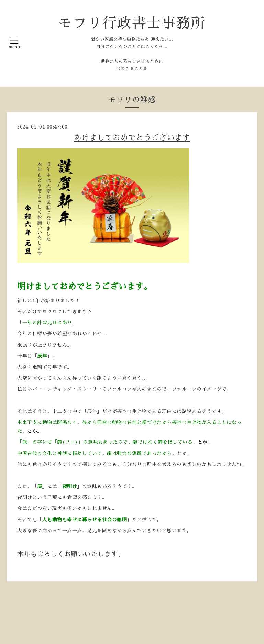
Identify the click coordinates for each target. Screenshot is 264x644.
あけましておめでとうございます (132, 138)
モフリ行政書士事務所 (132, 23)
